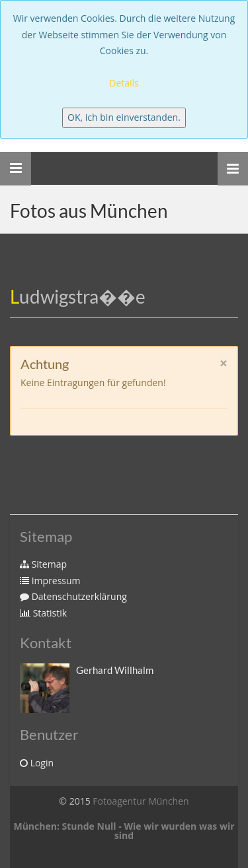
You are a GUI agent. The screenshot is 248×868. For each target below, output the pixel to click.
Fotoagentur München (141, 801)
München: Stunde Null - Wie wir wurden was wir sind (124, 831)
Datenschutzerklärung (73, 596)
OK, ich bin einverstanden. (124, 117)
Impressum (50, 581)
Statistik (43, 613)
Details (124, 83)
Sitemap (43, 564)
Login (37, 763)
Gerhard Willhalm (115, 670)
